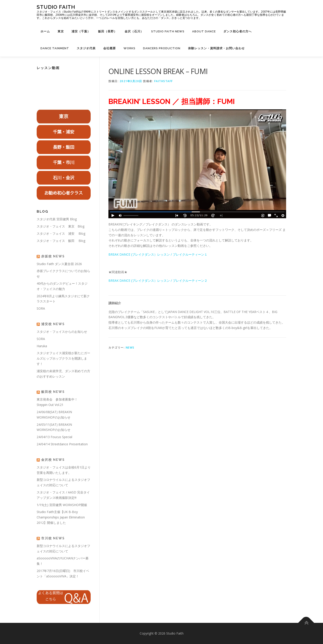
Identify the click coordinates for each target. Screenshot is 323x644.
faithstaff (164, 81)
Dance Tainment (55, 48)
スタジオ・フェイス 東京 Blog (61, 226)
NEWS (130, 348)
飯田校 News (53, 392)
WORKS (129, 48)
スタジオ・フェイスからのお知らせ (62, 332)
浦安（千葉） (81, 31)
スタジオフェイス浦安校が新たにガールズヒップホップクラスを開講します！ (63, 358)
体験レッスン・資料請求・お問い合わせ (216, 48)
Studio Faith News (168, 31)
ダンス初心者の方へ (238, 31)
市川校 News (53, 538)
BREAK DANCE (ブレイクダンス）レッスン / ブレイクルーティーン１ (158, 254)
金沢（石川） (134, 31)
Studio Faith (56, 7)
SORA (41, 308)
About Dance (204, 31)
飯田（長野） (108, 31)
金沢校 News (53, 460)
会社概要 (110, 48)
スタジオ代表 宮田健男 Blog (57, 219)
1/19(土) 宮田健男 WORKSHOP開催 (62, 505)
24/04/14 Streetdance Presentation (62, 444)
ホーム (45, 31)
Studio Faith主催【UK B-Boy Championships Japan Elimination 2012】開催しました (61, 517)
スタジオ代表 (86, 48)
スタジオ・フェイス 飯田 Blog (61, 241)
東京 (61, 31)
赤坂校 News (53, 256)
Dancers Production (162, 48)
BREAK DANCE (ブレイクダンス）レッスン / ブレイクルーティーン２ (158, 280)
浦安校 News (53, 324)
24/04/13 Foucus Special (54, 437)
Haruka (42, 346)
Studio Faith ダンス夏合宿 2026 (59, 264)
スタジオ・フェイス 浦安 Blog (61, 233)
